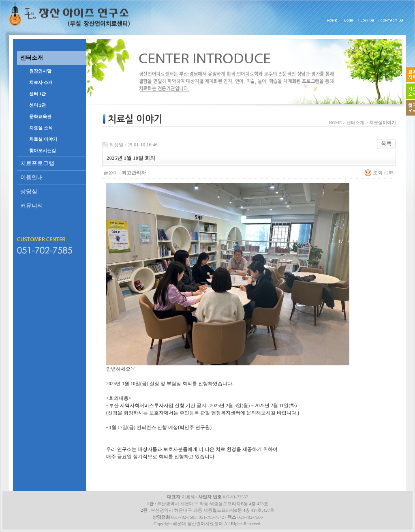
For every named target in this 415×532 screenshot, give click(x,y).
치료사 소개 (41, 82)
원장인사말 (40, 71)
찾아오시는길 (43, 150)
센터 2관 (37, 105)
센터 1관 (37, 94)
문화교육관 (40, 116)
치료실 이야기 (43, 139)
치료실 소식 (41, 128)
